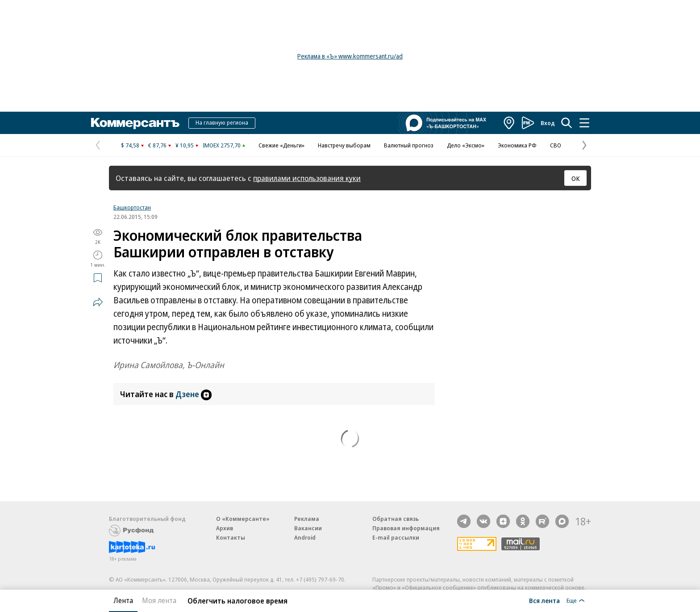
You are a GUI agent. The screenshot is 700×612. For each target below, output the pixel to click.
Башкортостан (132, 207)
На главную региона (222, 122)
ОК (576, 178)
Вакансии (308, 528)
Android (305, 537)
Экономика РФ (517, 145)
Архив (225, 528)
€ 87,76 (157, 145)
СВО (556, 145)
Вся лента (544, 600)
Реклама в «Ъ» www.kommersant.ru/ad (350, 56)
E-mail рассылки (396, 537)
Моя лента (159, 600)
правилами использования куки (307, 178)
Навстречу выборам (344, 145)
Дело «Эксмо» (466, 145)
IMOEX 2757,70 (222, 145)
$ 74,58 (130, 145)
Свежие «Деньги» (281, 145)
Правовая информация (406, 528)
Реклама (307, 519)
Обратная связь (396, 519)
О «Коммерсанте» (243, 519)
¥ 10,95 (185, 145)
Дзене (194, 394)
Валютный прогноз (409, 145)
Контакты (231, 537)
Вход (548, 123)
